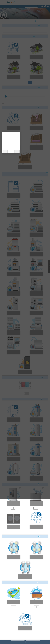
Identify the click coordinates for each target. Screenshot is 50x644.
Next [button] (31, 331)
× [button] (32, 313)
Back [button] (19, 331)
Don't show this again (24, 325)
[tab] (22, 327)
